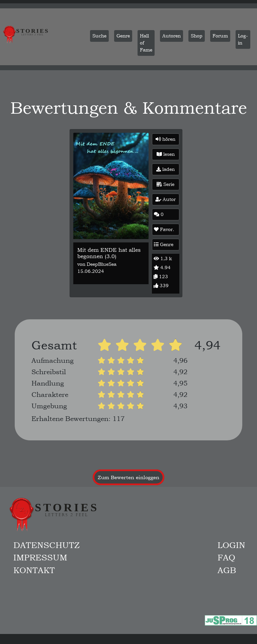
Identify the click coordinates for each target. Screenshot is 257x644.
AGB (227, 570)
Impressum (40, 557)
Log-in (243, 39)
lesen (166, 154)
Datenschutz (47, 545)
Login (231, 545)
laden (165, 169)
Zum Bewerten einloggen (128, 477)
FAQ (226, 557)
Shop (197, 36)
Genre (164, 244)
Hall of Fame (146, 43)
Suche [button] (99, 36)
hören (165, 139)
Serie (165, 184)
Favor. (164, 229)
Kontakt (34, 570)
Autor (165, 199)
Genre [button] (123, 36)
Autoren (172, 36)
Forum (220, 36)
